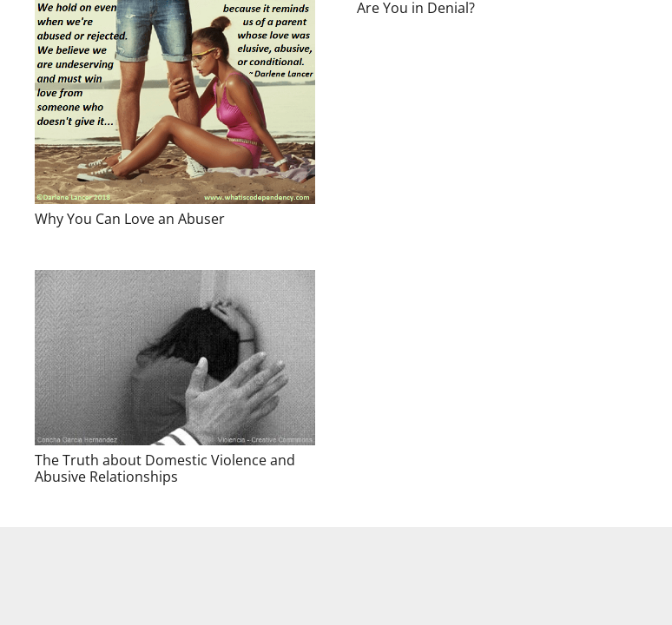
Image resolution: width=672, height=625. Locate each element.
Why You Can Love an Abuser (130, 219)
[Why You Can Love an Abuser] (175, 102)
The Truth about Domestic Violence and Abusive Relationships (165, 468)
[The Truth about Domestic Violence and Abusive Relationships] (175, 358)
